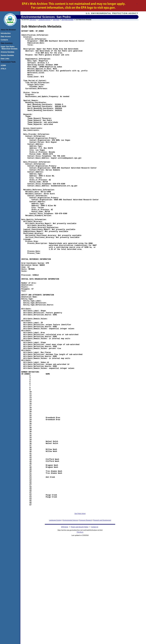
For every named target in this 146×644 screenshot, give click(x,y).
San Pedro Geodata (67, 20)
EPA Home (33, 20)
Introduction (6, 33)
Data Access (6, 37)
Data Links (5, 59)
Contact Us (95, 629)
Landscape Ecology (55, 622)
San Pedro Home (80, 616)
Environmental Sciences (70, 622)
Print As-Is (80, 634)
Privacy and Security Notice (80, 629)
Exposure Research (86, 622)
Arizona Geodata (8, 52)
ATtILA (4, 69)
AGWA (4, 65)
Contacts (5, 40)
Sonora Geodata (8, 55)
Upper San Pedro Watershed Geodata (9, 48)
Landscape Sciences (44, 20)
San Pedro (56, 20)
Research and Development (102, 622)
